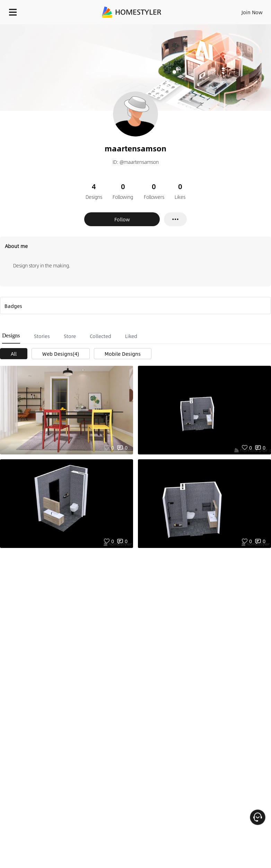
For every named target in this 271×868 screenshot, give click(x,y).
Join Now (252, 12)
